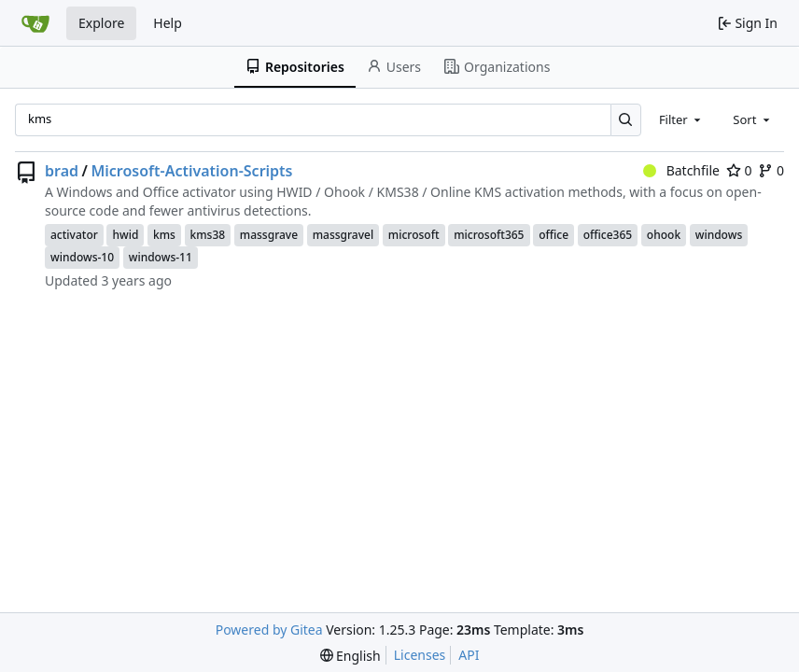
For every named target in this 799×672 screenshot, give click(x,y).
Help (168, 23)
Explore (101, 23)
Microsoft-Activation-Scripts (191, 171)
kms (164, 235)
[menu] (350, 656)
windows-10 (82, 257)
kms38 (208, 235)
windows (719, 235)
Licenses (420, 655)
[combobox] (681, 119)
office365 (608, 235)
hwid (125, 235)
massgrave (269, 235)
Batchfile (681, 170)
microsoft (414, 235)
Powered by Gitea (269, 630)
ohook (664, 235)
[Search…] (626, 120)
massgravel (343, 235)
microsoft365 (489, 235)
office (554, 235)
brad (62, 171)
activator (74, 235)
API (469, 655)
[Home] (35, 23)
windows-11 (161, 257)
